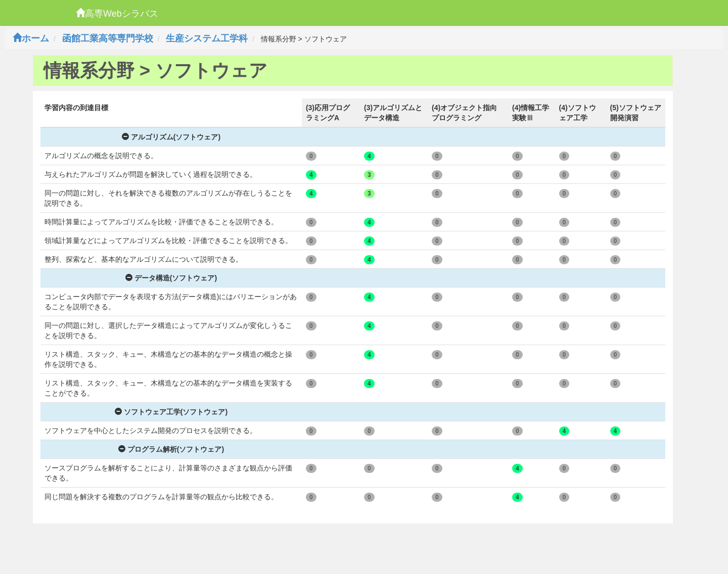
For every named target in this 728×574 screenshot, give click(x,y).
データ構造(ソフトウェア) (171, 278)
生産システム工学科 (207, 38)
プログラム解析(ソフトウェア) (171, 449)
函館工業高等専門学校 (108, 38)
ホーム (31, 38)
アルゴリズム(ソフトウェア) (171, 137)
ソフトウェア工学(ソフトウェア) (171, 412)
